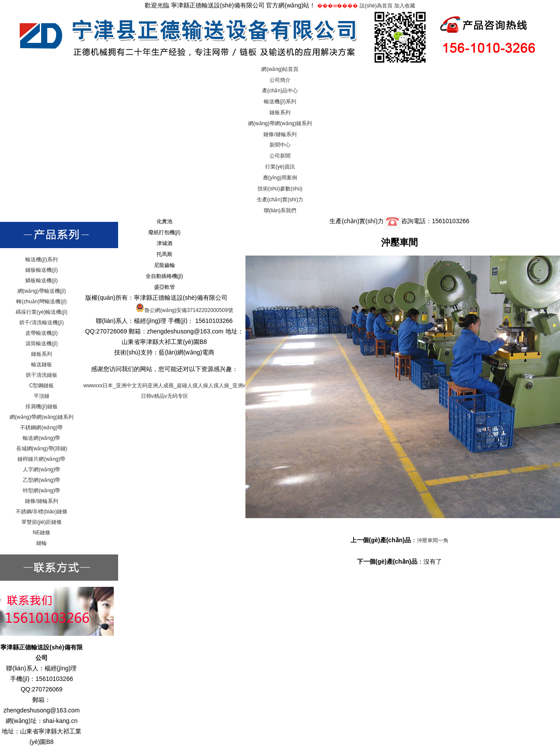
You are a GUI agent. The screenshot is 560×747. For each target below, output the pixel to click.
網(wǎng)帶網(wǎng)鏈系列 (280, 123)
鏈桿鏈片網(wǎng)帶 (41, 459)
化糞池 (164, 221)
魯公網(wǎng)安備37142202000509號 (184, 310)
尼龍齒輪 (164, 265)
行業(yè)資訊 (280, 167)
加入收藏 (405, 6)
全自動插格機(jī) (164, 276)
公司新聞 (280, 156)
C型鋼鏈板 (42, 386)
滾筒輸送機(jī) (42, 344)
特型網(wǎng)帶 (41, 491)
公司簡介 (280, 80)
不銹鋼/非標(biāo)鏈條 (42, 512)
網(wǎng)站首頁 (280, 69)
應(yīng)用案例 (280, 178)
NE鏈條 (42, 533)
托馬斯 (164, 254)
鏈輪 (42, 543)
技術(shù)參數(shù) (280, 189)
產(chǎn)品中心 (280, 91)
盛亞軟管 (164, 287)
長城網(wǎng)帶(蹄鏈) (42, 449)
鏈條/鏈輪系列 (280, 134)
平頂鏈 (42, 396)
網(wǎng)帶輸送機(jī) (42, 291)
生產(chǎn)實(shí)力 (280, 200)
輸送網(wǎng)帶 (41, 438)
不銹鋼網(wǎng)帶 (41, 428)
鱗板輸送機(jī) (42, 281)
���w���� (338, 6)
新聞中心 (280, 145)
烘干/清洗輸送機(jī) (41, 323)
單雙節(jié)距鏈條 (42, 522)
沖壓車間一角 (433, 540)
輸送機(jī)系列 (280, 102)
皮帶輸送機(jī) (42, 333)
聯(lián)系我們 (280, 210)
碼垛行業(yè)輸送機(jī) (42, 312)
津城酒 (164, 243)
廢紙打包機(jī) (164, 232)
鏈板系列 (280, 112)
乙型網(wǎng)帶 (41, 480)
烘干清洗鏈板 (42, 375)
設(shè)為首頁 (376, 6)
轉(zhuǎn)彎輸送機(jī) (41, 302)
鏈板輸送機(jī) (42, 270)
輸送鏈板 (42, 365)
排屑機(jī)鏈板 (42, 407)
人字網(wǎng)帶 (41, 470)
